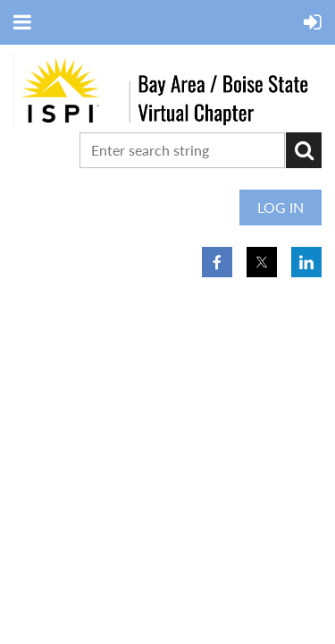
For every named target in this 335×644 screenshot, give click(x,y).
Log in (281, 207)
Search (304, 150)
